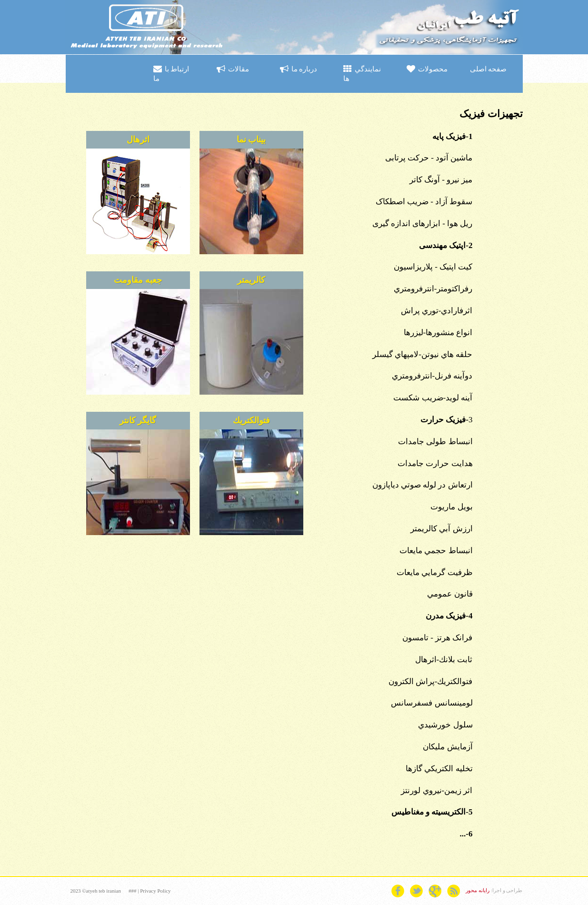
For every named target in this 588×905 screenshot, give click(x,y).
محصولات (427, 69)
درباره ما (299, 69)
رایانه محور (478, 890)
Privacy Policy (155, 891)
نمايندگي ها (362, 74)
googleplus (435, 891)
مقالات (233, 69)
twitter (416, 891)
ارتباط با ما (171, 74)
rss (453, 891)
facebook (398, 891)
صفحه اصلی (488, 69)
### (133, 891)
